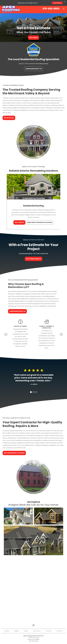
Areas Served (37, 628)
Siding (26, 628)
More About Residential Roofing (40, 219)
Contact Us (60, 628)
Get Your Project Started (14, 450)
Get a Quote (19, 219)
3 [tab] (36, 389)
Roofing (7, 628)
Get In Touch (9, 115)
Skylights (16, 628)
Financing (49, 628)
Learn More (57, 3)
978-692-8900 (33, 638)
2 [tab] (33, 389)
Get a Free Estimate (34, 256)
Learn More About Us (34, 66)
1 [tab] (31, 389)
